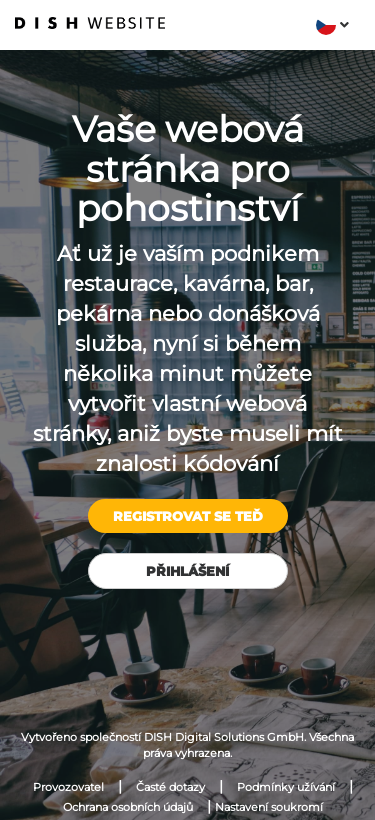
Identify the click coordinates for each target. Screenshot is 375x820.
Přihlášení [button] (187, 571)
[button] (332, 25)
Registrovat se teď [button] (188, 516)
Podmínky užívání (286, 787)
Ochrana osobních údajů (128, 807)
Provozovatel (68, 787)
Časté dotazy (170, 787)
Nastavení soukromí (269, 807)
